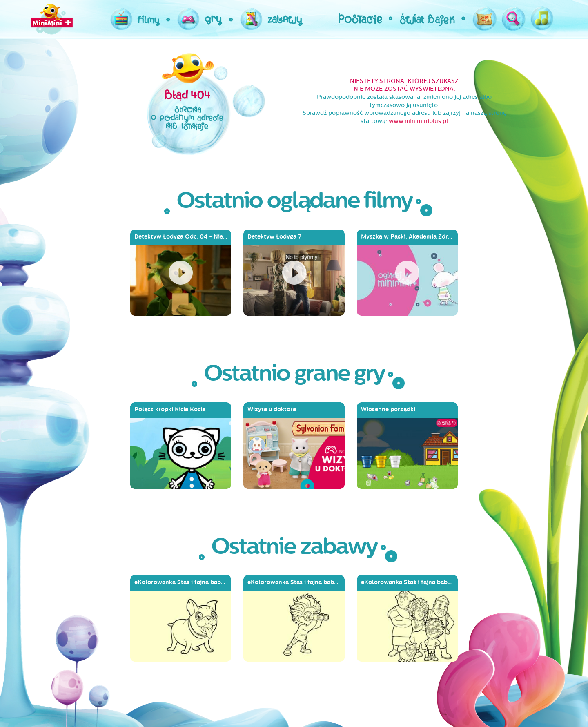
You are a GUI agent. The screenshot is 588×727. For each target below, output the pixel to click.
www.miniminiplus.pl (418, 121)
